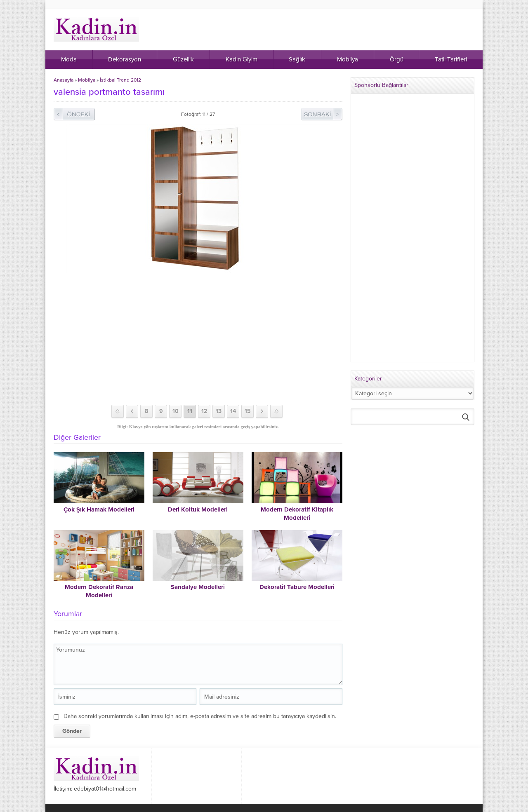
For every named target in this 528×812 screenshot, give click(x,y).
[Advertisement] (198, 339)
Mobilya (87, 80)
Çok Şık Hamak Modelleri (99, 509)
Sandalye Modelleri (198, 587)
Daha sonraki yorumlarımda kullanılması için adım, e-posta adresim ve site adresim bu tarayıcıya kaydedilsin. (200, 716)
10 (176, 411)
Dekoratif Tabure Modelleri (297, 587)
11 (190, 411)
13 (219, 411)
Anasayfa (64, 80)
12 (204, 411)
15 (248, 411)
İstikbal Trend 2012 (120, 80)
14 (233, 411)
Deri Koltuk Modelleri (198, 509)
